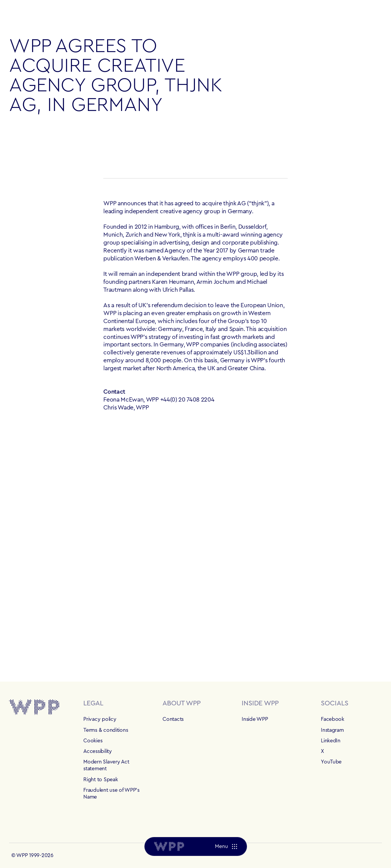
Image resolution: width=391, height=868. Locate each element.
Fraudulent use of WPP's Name (111, 794)
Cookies (93, 741)
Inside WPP (255, 719)
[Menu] (226, 846)
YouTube (331, 762)
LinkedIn (331, 741)
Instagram (332, 730)
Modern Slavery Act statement (106, 765)
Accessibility (97, 751)
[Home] (169, 846)
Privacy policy (100, 719)
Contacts (173, 719)
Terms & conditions (106, 730)
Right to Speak (100, 780)
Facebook (333, 719)
